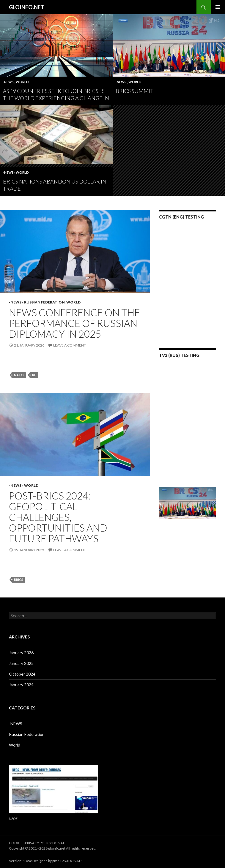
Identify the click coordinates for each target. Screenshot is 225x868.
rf (34, 375)
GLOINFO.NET (27, 7)
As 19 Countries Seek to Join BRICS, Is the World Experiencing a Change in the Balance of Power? (56, 98)
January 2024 (21, 685)
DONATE (59, 843)
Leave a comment (70, 345)
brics (19, 580)
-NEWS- (9, 82)
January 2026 (21, 653)
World (22, 82)
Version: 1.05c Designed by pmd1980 (38, 861)
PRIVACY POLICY (39, 843)
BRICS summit (134, 91)
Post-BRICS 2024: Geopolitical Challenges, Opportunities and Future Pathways (58, 517)
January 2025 (21, 663)
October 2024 (22, 674)
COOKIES (17, 843)
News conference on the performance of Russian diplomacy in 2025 (74, 323)
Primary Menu (218, 7)
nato (19, 375)
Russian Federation (44, 302)
